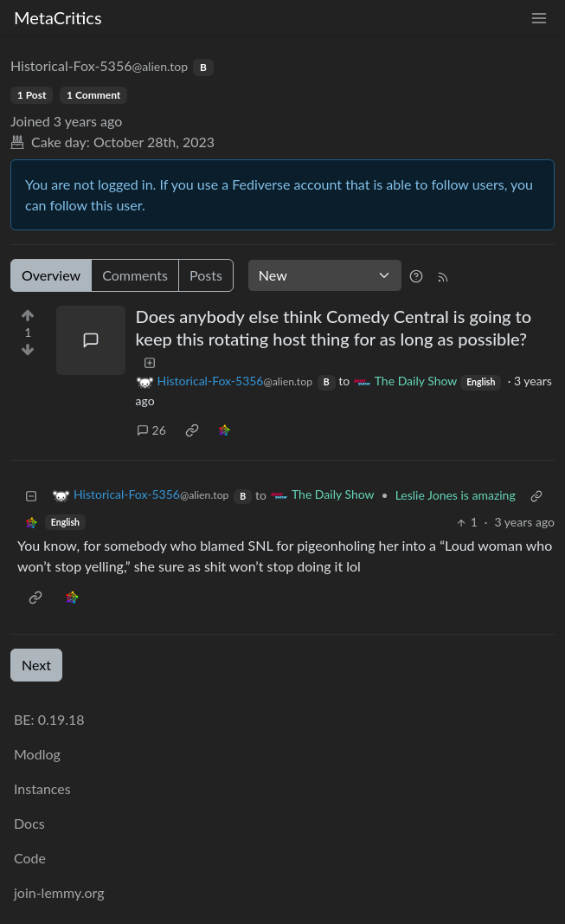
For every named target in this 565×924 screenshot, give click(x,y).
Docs (29, 823)
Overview (51, 275)
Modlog (37, 754)
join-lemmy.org (59, 892)
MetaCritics (58, 17)
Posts (206, 275)
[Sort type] (325, 275)
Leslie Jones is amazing (456, 495)
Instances (42, 788)
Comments (135, 275)
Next (36, 665)
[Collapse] (31, 495)
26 (151, 430)
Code (30, 858)
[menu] (539, 18)
